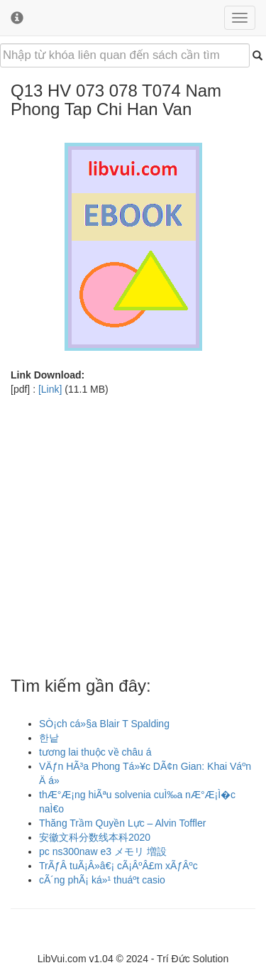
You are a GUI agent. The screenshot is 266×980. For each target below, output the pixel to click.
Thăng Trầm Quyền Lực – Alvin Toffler (122, 823)
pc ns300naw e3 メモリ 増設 (103, 851)
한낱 (49, 738)
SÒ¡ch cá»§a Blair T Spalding (104, 724)
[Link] (50, 389)
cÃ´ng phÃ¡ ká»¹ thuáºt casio (102, 880)
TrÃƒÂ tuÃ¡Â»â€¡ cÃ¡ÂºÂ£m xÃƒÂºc (118, 866)
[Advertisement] (133, 529)
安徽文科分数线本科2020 (95, 837)
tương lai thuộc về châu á (95, 752)
